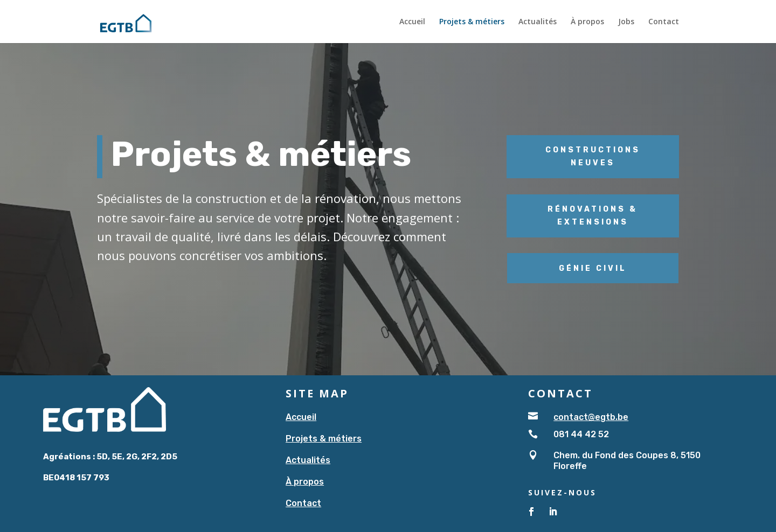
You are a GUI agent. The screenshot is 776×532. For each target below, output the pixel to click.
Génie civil (593, 268)
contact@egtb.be (591, 417)
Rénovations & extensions (593, 216)
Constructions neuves (593, 156)
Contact (664, 22)
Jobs (626, 22)
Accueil (412, 22)
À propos (587, 22)
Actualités (538, 22)
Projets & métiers (472, 22)
